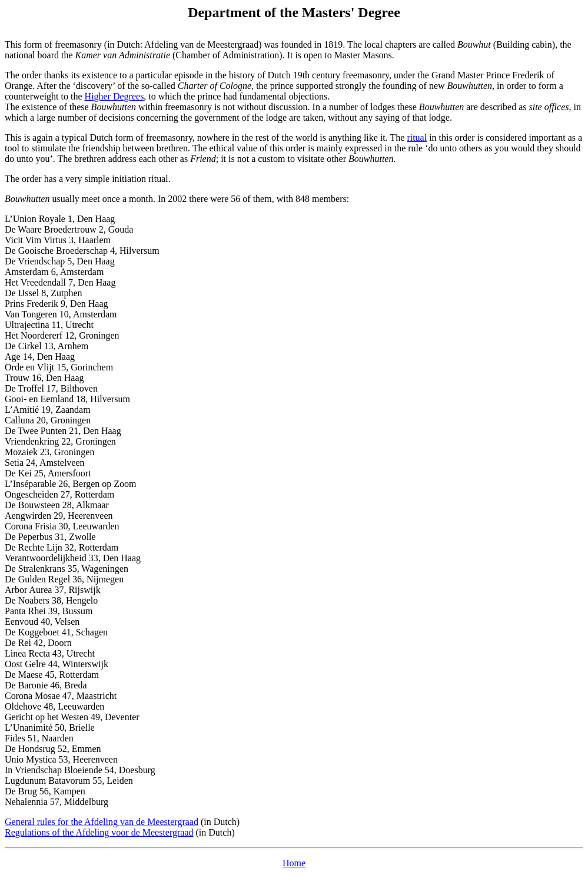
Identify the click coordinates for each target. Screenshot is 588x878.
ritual (417, 138)
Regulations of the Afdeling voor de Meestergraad (99, 832)
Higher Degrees (114, 96)
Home (294, 863)
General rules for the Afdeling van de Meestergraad (102, 822)
